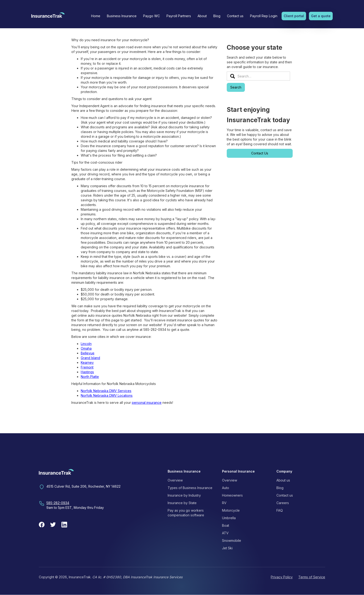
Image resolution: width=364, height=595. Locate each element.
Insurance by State (182, 503)
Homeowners (232, 495)
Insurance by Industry (184, 495)
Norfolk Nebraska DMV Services (106, 391)
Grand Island (90, 358)
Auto (226, 488)
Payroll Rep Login (264, 16)
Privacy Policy (282, 577)
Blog (217, 16)
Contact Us (260, 153)
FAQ (280, 510)
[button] (122, 16)
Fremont (87, 367)
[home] (48, 16)
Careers (283, 503)
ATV (225, 533)
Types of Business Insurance (190, 488)
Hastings (87, 372)
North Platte (90, 377)
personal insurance (147, 403)
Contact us (235, 16)
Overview (175, 480)
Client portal (294, 16)
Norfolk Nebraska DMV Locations (107, 395)
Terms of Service (312, 577)
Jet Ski (227, 548)
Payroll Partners (179, 16)
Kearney (87, 362)
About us (283, 480)
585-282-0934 (58, 503)
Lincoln (86, 344)
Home (96, 16)
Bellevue (88, 353)
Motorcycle (231, 510)
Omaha (86, 348)
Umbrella (229, 518)
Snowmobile (232, 540)
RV (224, 503)
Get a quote (321, 16)
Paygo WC (152, 16)
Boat (226, 525)
